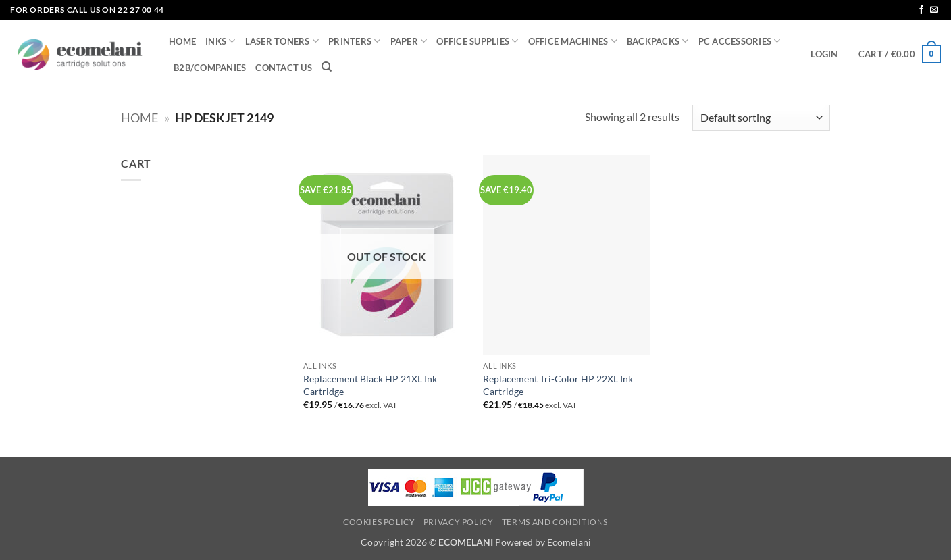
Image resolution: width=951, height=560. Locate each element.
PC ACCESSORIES (740, 41)
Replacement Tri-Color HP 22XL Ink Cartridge (558, 385)
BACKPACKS (658, 41)
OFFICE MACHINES (573, 41)
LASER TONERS (282, 41)
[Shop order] (761, 118)
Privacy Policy (459, 522)
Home (139, 118)
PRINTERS (355, 41)
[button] (824, 54)
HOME (182, 41)
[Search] (327, 67)
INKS (220, 41)
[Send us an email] (934, 10)
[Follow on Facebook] (921, 10)
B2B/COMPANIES (210, 68)
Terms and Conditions (555, 522)
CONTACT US (284, 68)
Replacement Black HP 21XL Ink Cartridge (370, 385)
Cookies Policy (379, 522)
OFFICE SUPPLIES (477, 41)
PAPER (409, 41)
